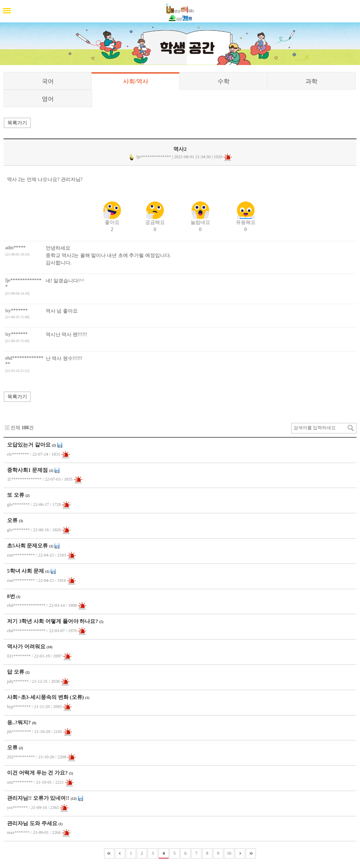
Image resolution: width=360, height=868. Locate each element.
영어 (48, 99)
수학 (224, 81)
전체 (15, 428)
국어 (48, 81)
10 (229, 853)
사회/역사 (136, 81)
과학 (311, 81)
